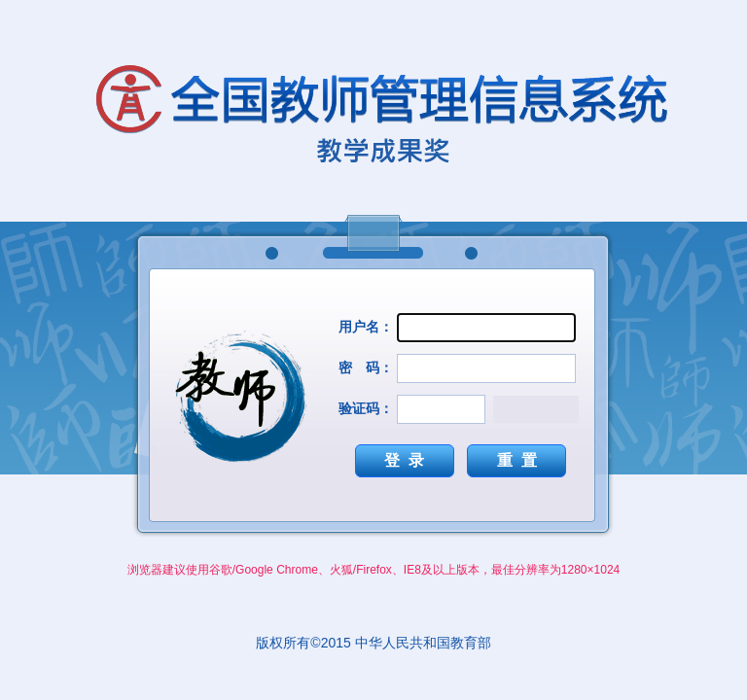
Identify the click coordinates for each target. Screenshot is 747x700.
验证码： (366, 408)
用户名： (366, 327)
